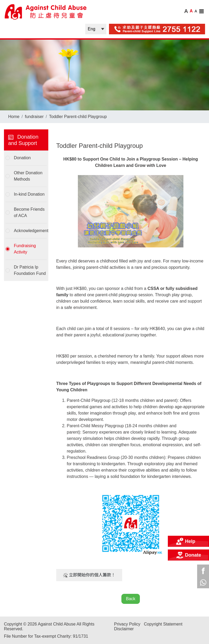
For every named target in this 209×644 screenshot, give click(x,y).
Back (131, 599)
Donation (22, 158)
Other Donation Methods (28, 176)
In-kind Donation (29, 194)
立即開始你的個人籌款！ (89, 575)
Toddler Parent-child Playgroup (78, 117)
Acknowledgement (30, 231)
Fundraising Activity (25, 249)
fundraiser (34, 117)
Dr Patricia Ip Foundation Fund (30, 270)
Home (14, 117)
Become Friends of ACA (29, 212)
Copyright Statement (163, 624)
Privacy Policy (127, 624)
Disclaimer (124, 629)
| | (96, 29)
